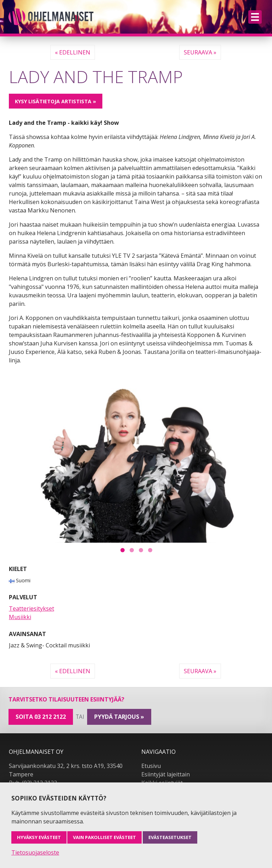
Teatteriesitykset (32, 608)
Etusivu (151, 766)
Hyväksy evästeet (39, 837)
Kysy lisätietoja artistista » (55, 101)
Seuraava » (200, 52)
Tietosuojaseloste (35, 852)
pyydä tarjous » (119, 717)
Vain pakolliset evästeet (104, 837)
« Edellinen (73, 52)
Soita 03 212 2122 (41, 717)
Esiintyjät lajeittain (166, 774)
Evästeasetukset (170, 837)
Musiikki (20, 617)
